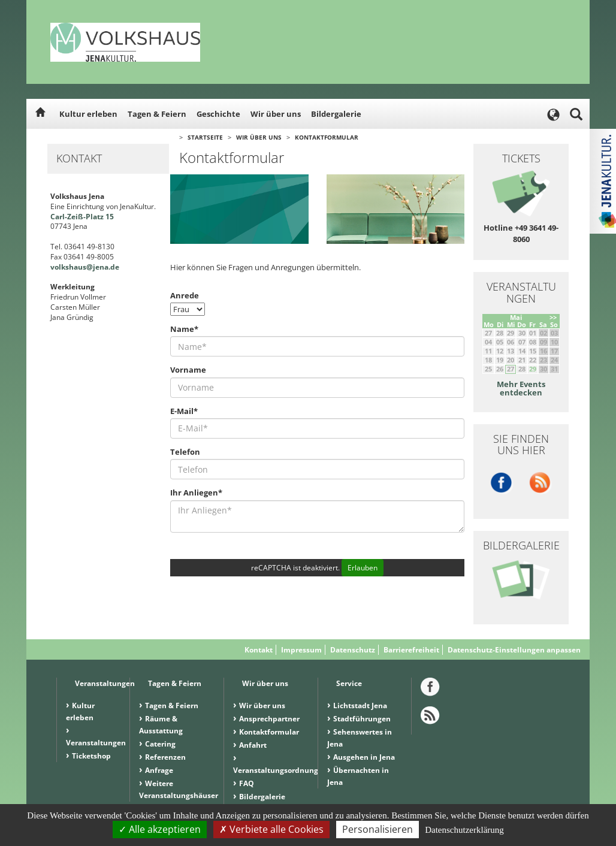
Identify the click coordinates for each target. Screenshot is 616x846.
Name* (184, 329)
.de (114, 267)
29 (533, 369)
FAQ (247, 783)
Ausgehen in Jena (364, 757)
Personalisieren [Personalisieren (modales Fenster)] (378, 829)
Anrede (185, 295)
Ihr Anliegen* (196, 493)
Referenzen (165, 757)
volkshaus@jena (79, 267)
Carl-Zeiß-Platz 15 (82, 217)
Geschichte (218, 114)
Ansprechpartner (269, 719)
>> (553, 317)
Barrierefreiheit (411, 650)
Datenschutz (353, 650)
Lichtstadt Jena (360, 705)
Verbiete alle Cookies (271, 829)
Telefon (185, 452)
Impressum (301, 650)
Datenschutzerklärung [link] (464, 830)
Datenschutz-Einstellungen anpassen (514, 650)
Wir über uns (276, 114)
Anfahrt (253, 745)
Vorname (188, 370)
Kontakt (259, 650)
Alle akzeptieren (160, 829)
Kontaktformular (327, 137)
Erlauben (363, 568)
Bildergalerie (336, 114)
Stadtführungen (362, 719)
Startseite (205, 137)
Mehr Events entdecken (521, 388)
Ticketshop (91, 756)
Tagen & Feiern (157, 114)
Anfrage (159, 770)
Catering (160, 744)
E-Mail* (184, 411)
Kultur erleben (88, 114)
